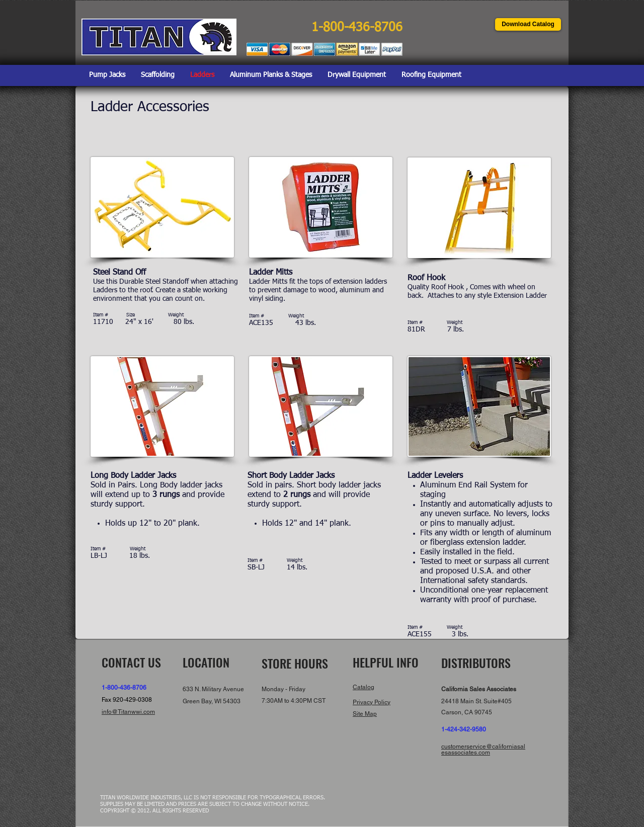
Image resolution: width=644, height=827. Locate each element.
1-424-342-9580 (464, 729)
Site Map (365, 714)
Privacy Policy (372, 702)
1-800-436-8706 (124, 688)
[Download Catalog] (528, 24)
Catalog (364, 687)
